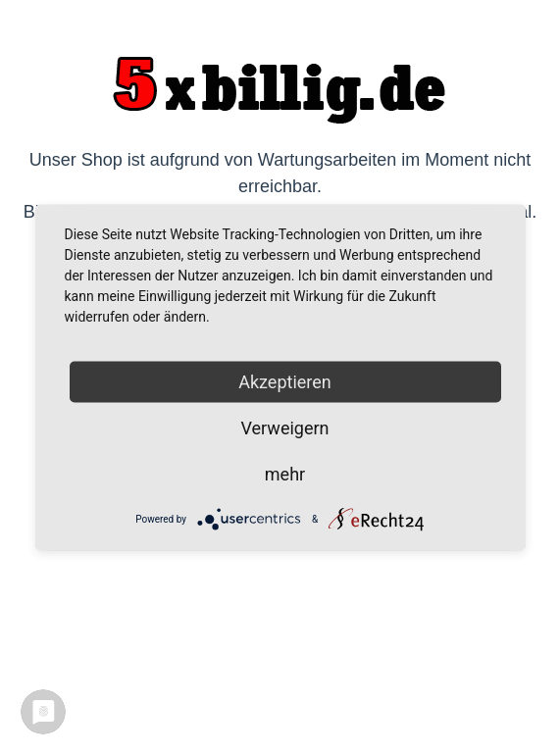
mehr (285, 474)
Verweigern (284, 428)
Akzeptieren (285, 382)
